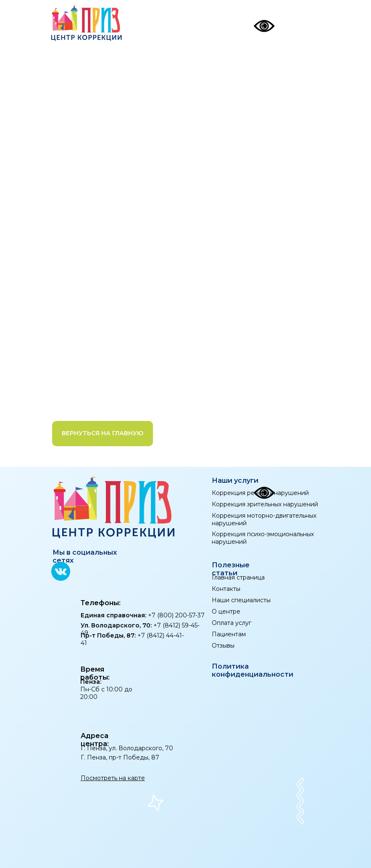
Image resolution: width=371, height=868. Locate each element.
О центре (226, 611)
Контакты (226, 589)
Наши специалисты (241, 600)
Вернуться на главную (103, 433)
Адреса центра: (95, 740)
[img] (306, 23)
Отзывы (223, 646)
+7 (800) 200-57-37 (143, 615)
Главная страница (238, 577)
